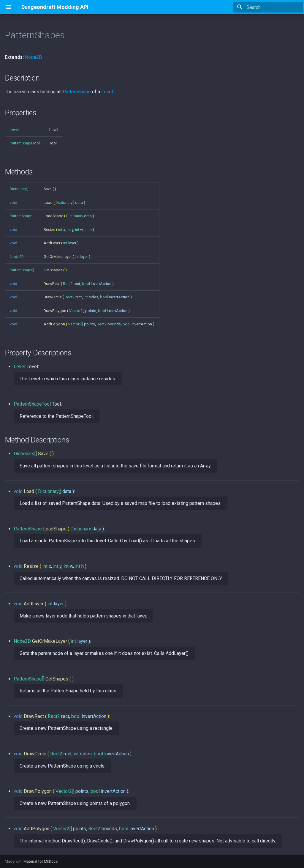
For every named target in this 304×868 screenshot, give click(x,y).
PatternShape (77, 92)
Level (107, 92)
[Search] (268, 7)
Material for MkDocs (41, 861)
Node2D (34, 57)
